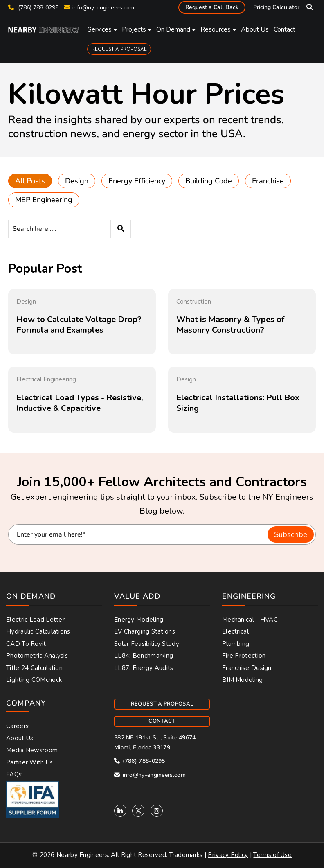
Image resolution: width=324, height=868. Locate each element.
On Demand (173, 29)
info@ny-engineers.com (103, 8)
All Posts (30, 181)
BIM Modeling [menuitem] (243, 680)
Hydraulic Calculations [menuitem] (38, 631)
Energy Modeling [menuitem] (139, 620)
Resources (216, 29)
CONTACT (162, 721)
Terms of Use (272, 855)
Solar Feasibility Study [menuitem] (147, 644)
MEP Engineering (44, 200)
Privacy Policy (228, 855)
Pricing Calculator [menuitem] (276, 7)
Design (77, 181)
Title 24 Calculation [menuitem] (34, 668)
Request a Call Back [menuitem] (212, 7)
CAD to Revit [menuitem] (26, 644)
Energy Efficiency (137, 181)
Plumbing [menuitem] (236, 644)
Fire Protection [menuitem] (244, 656)
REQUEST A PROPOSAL (119, 49)
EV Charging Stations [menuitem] (145, 631)
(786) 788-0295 (33, 8)
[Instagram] (157, 811)
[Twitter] (138, 811)
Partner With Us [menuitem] (30, 762)
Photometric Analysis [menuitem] (37, 656)
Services (100, 29)
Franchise (268, 181)
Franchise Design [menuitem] (247, 668)
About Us (255, 29)
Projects (134, 29)
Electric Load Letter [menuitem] (35, 620)
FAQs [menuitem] (14, 774)
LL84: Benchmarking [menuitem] (144, 656)
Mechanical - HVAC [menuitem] (250, 620)
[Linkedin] (120, 811)
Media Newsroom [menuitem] (32, 750)
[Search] (70, 229)
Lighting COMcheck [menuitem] (34, 680)
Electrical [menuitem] (235, 631)
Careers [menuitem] (17, 726)
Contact (285, 29)
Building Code (209, 181)
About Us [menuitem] (20, 738)
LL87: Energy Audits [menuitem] (144, 668)
